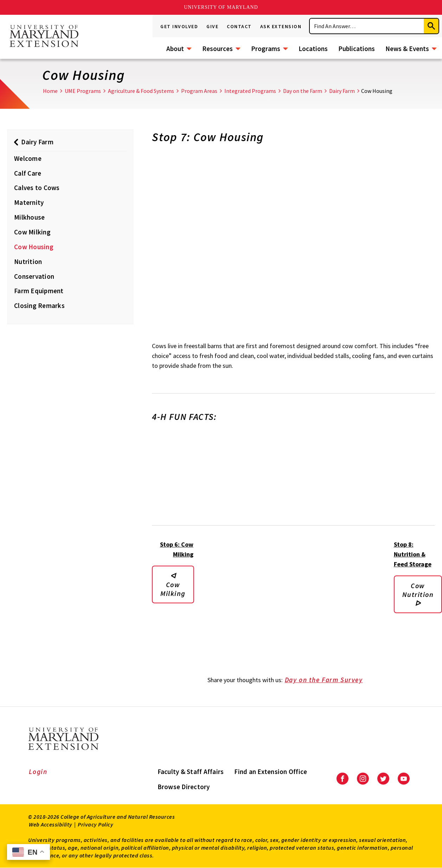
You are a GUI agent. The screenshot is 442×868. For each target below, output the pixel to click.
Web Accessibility (51, 824)
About (175, 49)
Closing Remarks (39, 306)
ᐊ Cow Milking (173, 584)
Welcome (28, 158)
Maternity (29, 202)
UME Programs (83, 91)
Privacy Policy (95, 824)
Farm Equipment (39, 291)
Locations (313, 49)
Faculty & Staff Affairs (191, 772)
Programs (266, 49)
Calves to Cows (37, 188)
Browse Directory (184, 787)
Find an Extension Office (271, 772)
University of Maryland (221, 7)
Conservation (34, 276)
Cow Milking (32, 232)
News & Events (407, 49)
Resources (217, 49)
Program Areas (199, 91)
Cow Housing (34, 247)
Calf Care (28, 173)
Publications (357, 49)
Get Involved (179, 26)
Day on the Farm (303, 91)
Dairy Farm (342, 91)
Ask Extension (281, 26)
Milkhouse (29, 217)
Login (38, 772)
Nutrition (28, 262)
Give (212, 26)
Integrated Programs (250, 91)
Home (50, 91)
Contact (239, 26)
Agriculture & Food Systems (141, 91)
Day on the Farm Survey (329, 680)
